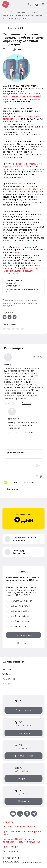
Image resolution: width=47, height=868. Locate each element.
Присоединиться (23, 756)
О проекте (8, 822)
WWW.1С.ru (9, 670)
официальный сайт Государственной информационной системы (22, 96)
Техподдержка (10, 851)
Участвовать (24, 733)
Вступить (24, 778)
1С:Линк (7, 674)
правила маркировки (14, 303)
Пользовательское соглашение (19, 827)
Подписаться (23, 710)
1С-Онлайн (9, 679)
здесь (16, 252)
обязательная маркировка (23, 300)
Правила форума (11, 847)
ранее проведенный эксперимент (25, 189)
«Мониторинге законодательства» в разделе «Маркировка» (20, 271)
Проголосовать (23, 635)
